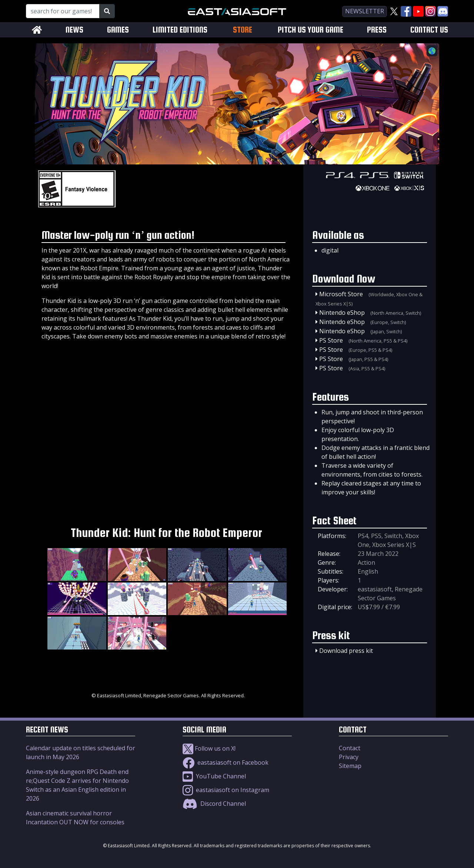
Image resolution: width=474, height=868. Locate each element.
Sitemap (350, 766)
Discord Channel (214, 804)
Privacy (349, 757)
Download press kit (346, 651)
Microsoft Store (341, 294)
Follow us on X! (209, 748)
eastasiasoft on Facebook (226, 762)
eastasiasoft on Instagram (226, 790)
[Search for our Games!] (63, 11)
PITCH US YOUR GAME (311, 30)
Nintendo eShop (342, 313)
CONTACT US (429, 30)
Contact (350, 748)
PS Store (331, 340)
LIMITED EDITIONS (180, 30)
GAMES (118, 30)
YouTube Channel (214, 776)
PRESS (377, 30)
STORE (243, 30)
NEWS (74, 30)
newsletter (365, 11)
